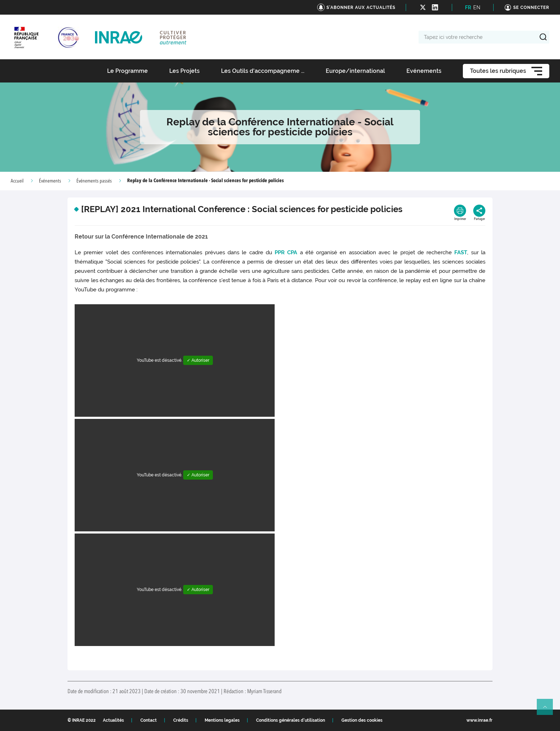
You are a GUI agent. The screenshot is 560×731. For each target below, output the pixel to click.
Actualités (113, 720)
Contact (149, 720)
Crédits (181, 720)
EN (477, 7)
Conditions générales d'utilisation (291, 720)
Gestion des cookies (362, 720)
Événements (50, 181)
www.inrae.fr (479, 720)
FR (468, 7)
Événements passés (94, 181)
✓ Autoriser (198, 360)
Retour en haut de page (548, 710)
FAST (461, 252)
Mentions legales (222, 720)
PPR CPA (286, 252)
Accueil (17, 181)
